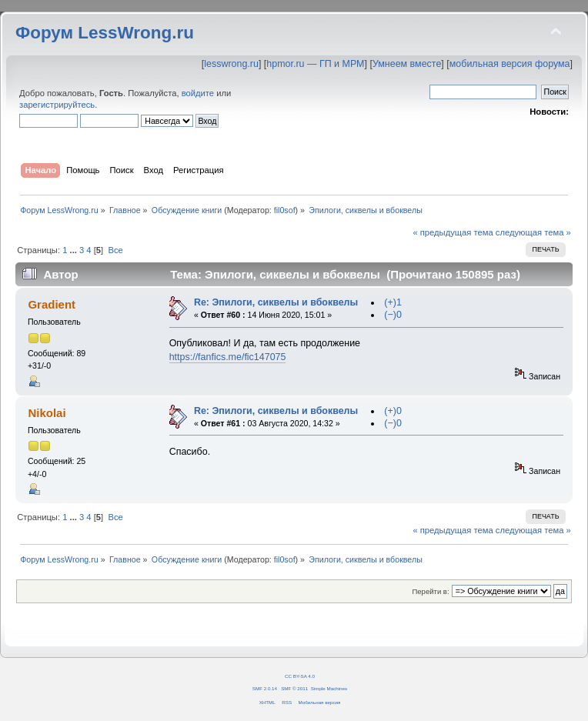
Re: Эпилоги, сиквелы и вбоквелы (276, 302)
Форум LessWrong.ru (105, 33)
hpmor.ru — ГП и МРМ (315, 64)
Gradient (52, 304)
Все (115, 250)
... (75, 250)
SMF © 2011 (294, 688)
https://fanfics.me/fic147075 (228, 357)
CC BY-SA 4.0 (300, 676)
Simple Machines (329, 688)
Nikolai (47, 413)
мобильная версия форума (510, 64)
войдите (198, 93)
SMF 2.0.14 (265, 688)
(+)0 (393, 411)
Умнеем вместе (407, 64)
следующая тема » (533, 232)
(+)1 (393, 302)
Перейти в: (430, 591)
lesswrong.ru (231, 64)
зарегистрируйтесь (57, 105)
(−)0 (393, 315)
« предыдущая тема (453, 232)
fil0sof (285, 210)
